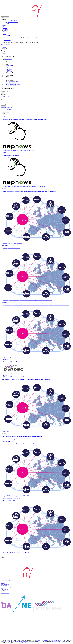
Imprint (2, 582)
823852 (11, 642)
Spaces (5, 33)
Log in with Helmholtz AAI (12, 22)
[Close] (1, 99)
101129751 (40, 642)
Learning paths (7, 32)
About (5, 26)
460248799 (24, 643)
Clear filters (9, 59)
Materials (5, 28)
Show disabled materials (9, 83)
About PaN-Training (5, 584)
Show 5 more (9, 72)
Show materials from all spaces (11, 82)
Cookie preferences (5, 589)
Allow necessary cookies (6, 45)
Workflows (6, 29)
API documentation (5, 593)
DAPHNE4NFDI (55, 642)
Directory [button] (5, 34)
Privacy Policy (7, 40)
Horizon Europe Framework (21, 642)
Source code (3, 592)
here (25, 42)
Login (7, 23)
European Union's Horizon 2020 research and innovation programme (51, 640)
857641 (7, 642)
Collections (6, 30)
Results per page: (4, 113)
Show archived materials (9, 86)
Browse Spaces (4, 586)
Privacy (2, 588)
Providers (8, 35)
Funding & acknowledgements (7, 587)
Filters (2, 93)
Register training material (6, 107)
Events (5, 27)
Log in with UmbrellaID (11, 21)
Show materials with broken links (11, 84)
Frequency (3, 105)
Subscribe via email (8, 97)
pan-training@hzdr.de (5, 581)
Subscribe (3, 94)
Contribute (3, 583)
